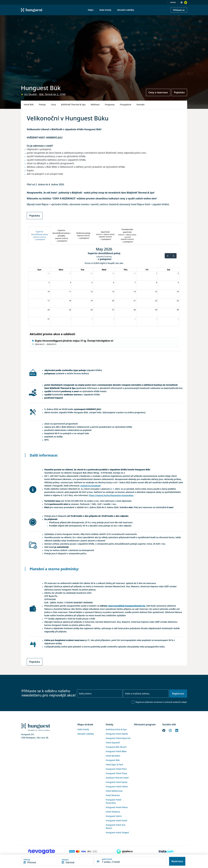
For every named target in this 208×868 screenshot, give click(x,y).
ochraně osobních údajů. (176, 702)
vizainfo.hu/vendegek (90, 486)
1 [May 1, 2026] (157, 273)
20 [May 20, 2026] (113, 301)
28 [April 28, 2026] (92, 273)
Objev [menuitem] (91, 10)
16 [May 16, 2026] (178, 292)
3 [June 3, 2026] (114, 319)
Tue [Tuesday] (82, 270)
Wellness (95, 105)
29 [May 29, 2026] (156, 310)
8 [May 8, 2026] (157, 282)
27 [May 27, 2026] (113, 310)
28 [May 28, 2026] (135, 310)
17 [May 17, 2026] (49, 301)
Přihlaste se (179, 10)
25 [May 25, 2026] (70, 310)
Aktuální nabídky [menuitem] (126, 10)
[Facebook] (164, 730)
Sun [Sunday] (39, 270)
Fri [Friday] (147, 270)
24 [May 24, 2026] (49, 310)
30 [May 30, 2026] (178, 310)
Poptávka (179, 92)
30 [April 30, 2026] (135, 273)
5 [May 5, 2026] (92, 282)
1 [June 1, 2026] (71, 319)
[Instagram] (170, 730)
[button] (57, 861)
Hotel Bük (29, 105)
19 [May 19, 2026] (92, 301)
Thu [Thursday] (126, 270)
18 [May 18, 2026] (70, 301)
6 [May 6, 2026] (114, 282)
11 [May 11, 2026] (70, 292)
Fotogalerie (126, 105)
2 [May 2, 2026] (178, 273)
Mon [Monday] (61, 270)
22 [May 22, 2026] (156, 301)
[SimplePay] (125, 851)
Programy (110, 105)
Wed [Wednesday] (104, 270)
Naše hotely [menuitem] (105, 10)
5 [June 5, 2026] (157, 319)
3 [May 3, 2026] (49, 282)
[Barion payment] (83, 851)
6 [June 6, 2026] (178, 319)
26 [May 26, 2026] (92, 310)
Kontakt (140, 105)
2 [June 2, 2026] (92, 319)
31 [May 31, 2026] (49, 319)
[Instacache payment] (166, 851)
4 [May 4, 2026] (71, 282)
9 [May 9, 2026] (178, 282)
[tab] (39, 236)
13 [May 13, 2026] (113, 292)
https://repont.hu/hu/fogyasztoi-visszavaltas (111, 495)
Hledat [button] (173, 2)
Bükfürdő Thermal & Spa (73, 105)
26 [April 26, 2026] (49, 273)
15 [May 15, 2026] (156, 292)
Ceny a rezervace (158, 92)
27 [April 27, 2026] (70, 273)
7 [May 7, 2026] (135, 282)
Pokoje (42, 105)
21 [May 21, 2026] (135, 301)
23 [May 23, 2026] (178, 301)
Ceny (53, 105)
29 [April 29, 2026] (113, 273)
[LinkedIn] (177, 730)
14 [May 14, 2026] (135, 292)
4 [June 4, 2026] (135, 319)
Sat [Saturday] (169, 270)
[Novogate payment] (42, 851)
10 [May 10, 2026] (49, 292)
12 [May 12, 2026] (92, 292)
